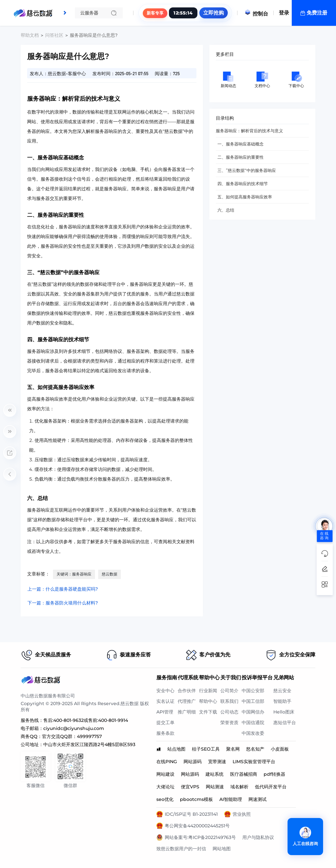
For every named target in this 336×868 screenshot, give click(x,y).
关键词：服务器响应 (74, 574)
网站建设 (165, 774)
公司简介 (229, 691)
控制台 (256, 14)
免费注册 (317, 13)
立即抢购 (214, 13)
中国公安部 (253, 691)
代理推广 (187, 701)
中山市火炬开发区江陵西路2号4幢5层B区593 (89, 744)
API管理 (165, 712)
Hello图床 (284, 712)
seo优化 (165, 799)
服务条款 (165, 733)
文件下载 (208, 712)
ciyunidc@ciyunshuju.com (74, 728)
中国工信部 (253, 701)
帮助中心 (208, 701)
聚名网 (233, 749)
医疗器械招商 (244, 774)
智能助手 (282, 701)
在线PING (167, 762)
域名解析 (239, 787)
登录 (284, 13)
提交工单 (165, 723)
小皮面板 (280, 749)
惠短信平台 (285, 723)
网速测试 (257, 799)
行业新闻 (208, 691)
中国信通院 (253, 723)
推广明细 (187, 712)
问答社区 (54, 35)
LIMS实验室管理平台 (254, 762)
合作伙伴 (187, 691)
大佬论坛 (165, 787)
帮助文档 (30, 35)
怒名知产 (255, 749)
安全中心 (165, 691)
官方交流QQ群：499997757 (72, 736)
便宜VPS (190, 787)
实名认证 (165, 701)
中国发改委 (253, 733)
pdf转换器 (274, 774)
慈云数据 (110, 574)
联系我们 (229, 701)
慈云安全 (282, 691)
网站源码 (193, 762)
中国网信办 (253, 712)
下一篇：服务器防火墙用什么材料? (63, 603)
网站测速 (215, 787)
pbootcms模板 (196, 799)
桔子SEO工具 (206, 749)
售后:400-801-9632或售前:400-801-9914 (86, 720)
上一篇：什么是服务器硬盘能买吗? (63, 589)
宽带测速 (217, 762)
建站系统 (215, 774)
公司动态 (229, 712)
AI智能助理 (231, 799)
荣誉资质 (229, 723)
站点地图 (176, 749)
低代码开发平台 (271, 787)
